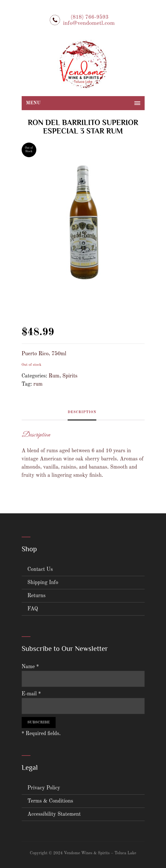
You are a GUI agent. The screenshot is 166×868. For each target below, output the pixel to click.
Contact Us (40, 569)
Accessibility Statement (54, 814)
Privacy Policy (44, 788)
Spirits (70, 376)
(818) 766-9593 (89, 17)
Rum (54, 376)
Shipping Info (43, 583)
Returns (37, 596)
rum (38, 384)
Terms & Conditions (50, 801)
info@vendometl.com (89, 23)
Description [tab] (82, 412)
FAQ (33, 609)
